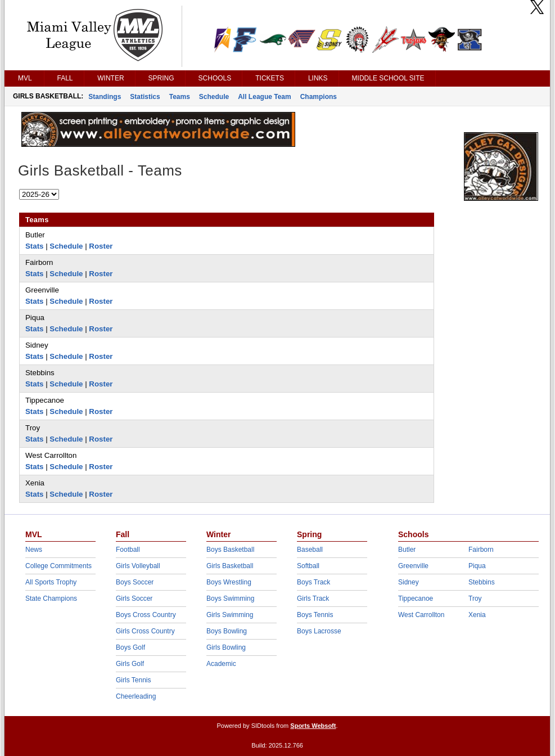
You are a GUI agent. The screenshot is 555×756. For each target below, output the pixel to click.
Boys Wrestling (229, 582)
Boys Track (313, 582)
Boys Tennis (315, 615)
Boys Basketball (230, 550)
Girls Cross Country (145, 631)
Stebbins (482, 582)
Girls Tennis (133, 680)
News (34, 550)
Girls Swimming (230, 615)
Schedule (214, 97)
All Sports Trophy (51, 582)
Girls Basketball (230, 566)
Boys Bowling (227, 631)
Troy (475, 598)
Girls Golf (130, 664)
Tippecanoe (416, 598)
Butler (407, 550)
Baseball (310, 550)
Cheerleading (136, 696)
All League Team (264, 97)
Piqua (477, 566)
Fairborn (481, 550)
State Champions (51, 598)
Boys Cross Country (146, 615)
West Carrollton (421, 615)
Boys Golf (130, 647)
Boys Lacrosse (319, 631)
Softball (308, 566)
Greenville (413, 566)
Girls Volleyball (138, 566)
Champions (319, 97)
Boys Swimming (230, 598)
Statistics (145, 97)
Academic (221, 664)
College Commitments (58, 566)
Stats (35, 246)
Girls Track (313, 598)
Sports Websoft (313, 726)
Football (128, 550)
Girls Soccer (134, 598)
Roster (101, 246)
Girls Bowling (226, 647)
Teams (180, 97)
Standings (105, 97)
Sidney (409, 582)
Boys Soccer (135, 582)
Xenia (477, 615)
